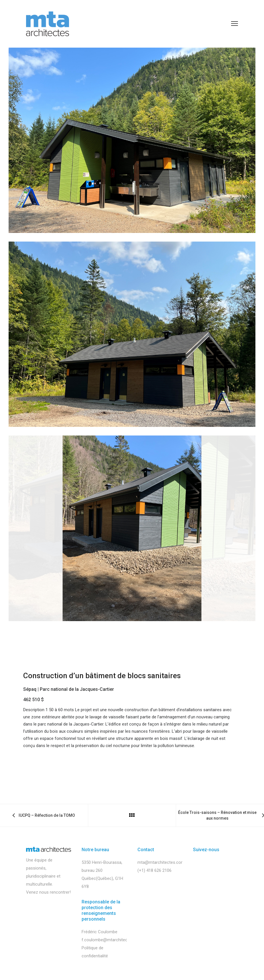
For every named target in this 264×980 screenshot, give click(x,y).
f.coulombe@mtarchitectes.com (112, 940)
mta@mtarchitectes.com (161, 862)
